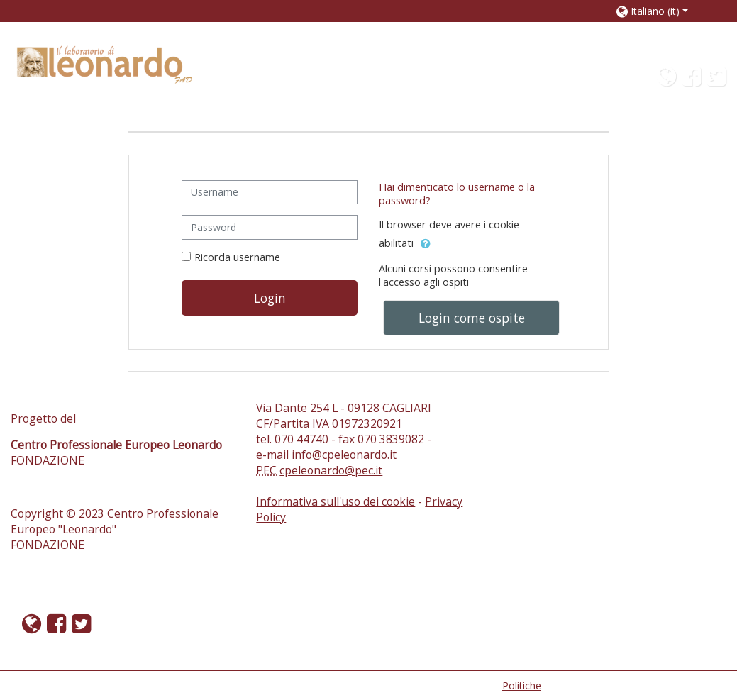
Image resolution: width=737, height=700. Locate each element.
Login (270, 298)
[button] (662, 11)
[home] (105, 63)
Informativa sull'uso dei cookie (336, 501)
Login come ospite (472, 318)
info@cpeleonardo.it (344, 455)
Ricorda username (237, 257)
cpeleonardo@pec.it (331, 470)
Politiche (522, 685)
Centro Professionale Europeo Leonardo (116, 445)
